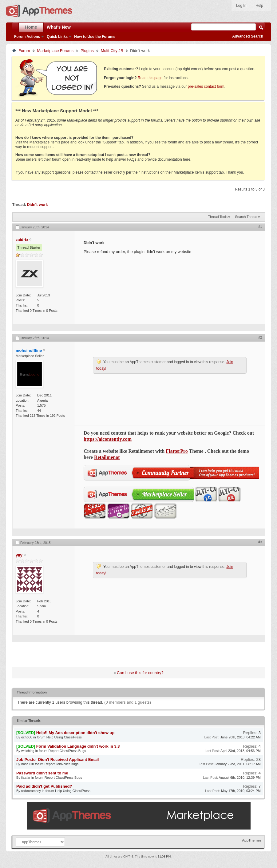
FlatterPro (177, 451)
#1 (260, 227)
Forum (24, 51)
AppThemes (252, 840)
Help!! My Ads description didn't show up (75, 733)
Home (31, 27)
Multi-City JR (112, 51)
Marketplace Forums (55, 51)
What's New (59, 27)
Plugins (87, 51)
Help (259, 6)
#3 (260, 542)
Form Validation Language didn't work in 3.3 (78, 746)
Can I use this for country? (140, 673)
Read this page (150, 78)
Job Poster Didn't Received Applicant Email (57, 759)
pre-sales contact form (206, 86)
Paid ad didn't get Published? (44, 786)
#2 (260, 337)
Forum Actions (27, 37)
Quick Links (57, 37)
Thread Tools (218, 217)
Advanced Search (248, 36)
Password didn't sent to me (42, 773)
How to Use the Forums (95, 37)
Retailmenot (107, 457)
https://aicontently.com (108, 439)
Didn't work (38, 205)
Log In (241, 6)
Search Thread (246, 217)
